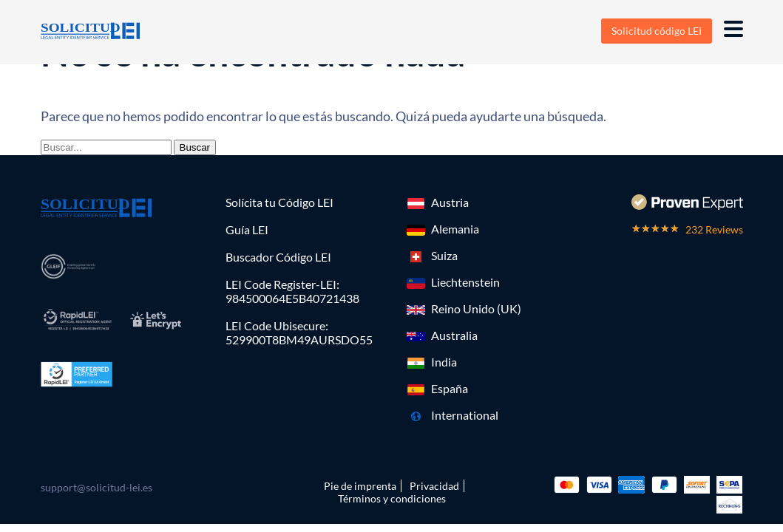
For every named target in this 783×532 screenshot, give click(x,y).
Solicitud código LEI (657, 31)
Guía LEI (247, 229)
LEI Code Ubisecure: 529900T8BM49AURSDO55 (299, 332)
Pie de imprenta (360, 486)
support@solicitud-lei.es (96, 487)
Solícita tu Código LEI (279, 202)
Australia (454, 335)
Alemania (455, 229)
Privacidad (434, 486)
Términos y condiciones (392, 498)
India (444, 362)
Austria (450, 202)
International (465, 415)
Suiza (444, 255)
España (450, 388)
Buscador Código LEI (278, 257)
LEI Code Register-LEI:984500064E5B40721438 (292, 291)
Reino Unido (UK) (476, 308)
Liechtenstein (465, 282)
